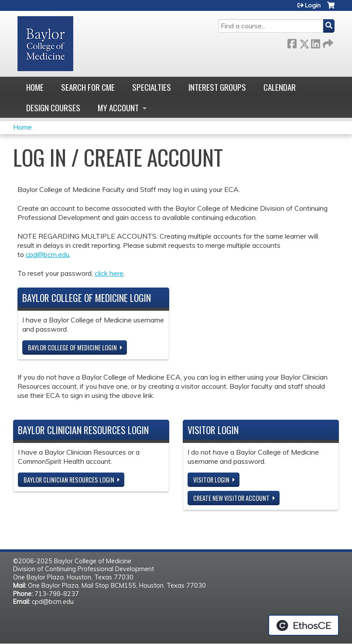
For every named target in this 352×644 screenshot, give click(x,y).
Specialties (152, 87)
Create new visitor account (231, 498)
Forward (327, 42)
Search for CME (88, 87)
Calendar (280, 87)
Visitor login (211, 480)
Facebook (292, 42)
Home (35, 87)
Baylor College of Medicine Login (72, 348)
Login (313, 5)
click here (109, 273)
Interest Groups (217, 87)
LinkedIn (315, 42)
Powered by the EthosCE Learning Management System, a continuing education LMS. (304, 625)
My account (118, 108)
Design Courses (53, 108)
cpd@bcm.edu (48, 254)
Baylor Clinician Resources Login (69, 480)
